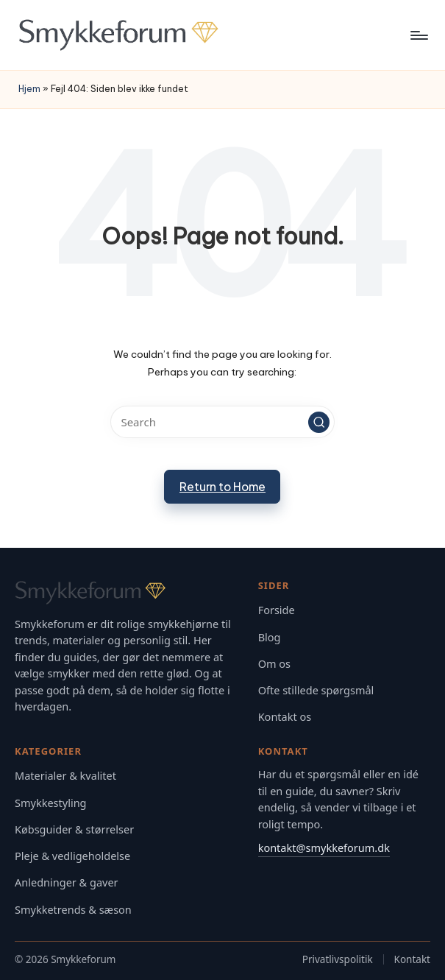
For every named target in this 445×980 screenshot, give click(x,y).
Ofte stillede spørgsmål (316, 690)
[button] (319, 423)
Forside (277, 610)
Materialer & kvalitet (65, 776)
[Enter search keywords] (222, 422)
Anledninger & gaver (67, 882)
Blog (270, 637)
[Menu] (418, 35)
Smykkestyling (51, 803)
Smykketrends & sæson (73, 910)
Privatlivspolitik (338, 959)
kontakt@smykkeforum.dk (324, 847)
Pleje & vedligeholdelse (72, 856)
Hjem (29, 89)
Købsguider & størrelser (74, 829)
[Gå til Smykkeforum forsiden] (127, 593)
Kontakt (412, 959)
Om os (274, 664)
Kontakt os (285, 717)
